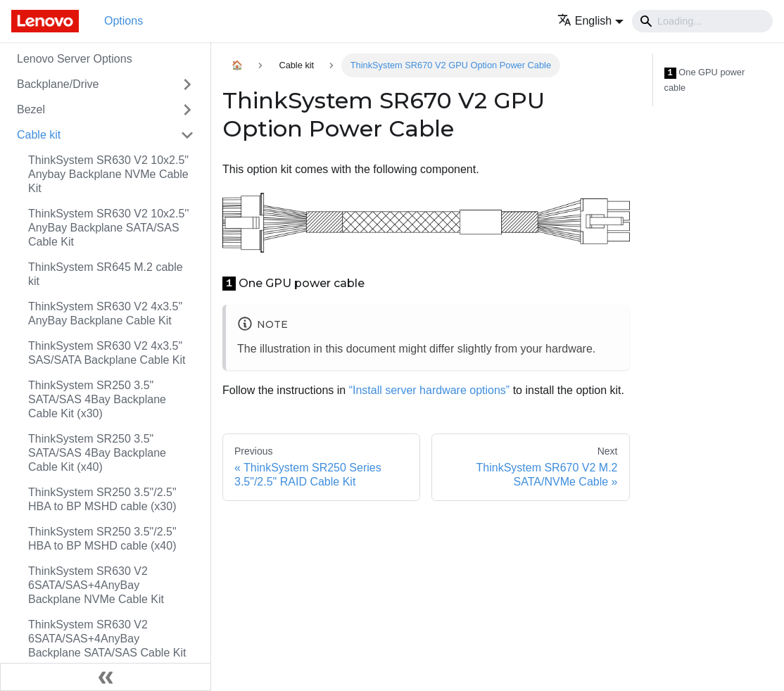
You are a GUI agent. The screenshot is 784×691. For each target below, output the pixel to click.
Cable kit (39, 135)
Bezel (31, 109)
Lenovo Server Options (75, 59)
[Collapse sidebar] (106, 677)
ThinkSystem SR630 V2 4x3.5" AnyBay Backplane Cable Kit (105, 313)
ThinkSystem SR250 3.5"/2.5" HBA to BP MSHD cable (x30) (102, 499)
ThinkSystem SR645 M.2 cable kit (106, 274)
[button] (590, 21)
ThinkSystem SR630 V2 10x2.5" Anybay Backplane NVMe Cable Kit (108, 174)
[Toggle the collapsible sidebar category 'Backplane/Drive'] (187, 84)
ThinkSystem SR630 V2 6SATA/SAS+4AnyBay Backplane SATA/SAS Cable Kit (107, 639)
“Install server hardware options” (430, 390)
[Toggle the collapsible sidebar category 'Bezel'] (187, 110)
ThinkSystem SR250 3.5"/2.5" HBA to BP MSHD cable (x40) (102, 539)
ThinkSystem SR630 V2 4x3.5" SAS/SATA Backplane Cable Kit (107, 353)
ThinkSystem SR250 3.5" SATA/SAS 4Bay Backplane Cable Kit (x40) (97, 453)
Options (124, 21)
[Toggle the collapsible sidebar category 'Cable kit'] (187, 135)
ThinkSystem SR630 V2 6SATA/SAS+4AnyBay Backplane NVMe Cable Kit (96, 585)
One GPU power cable (705, 80)
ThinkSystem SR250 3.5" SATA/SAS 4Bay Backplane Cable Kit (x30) (97, 399)
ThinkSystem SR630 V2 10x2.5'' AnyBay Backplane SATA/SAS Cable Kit (108, 228)
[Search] (702, 21)
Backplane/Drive (58, 84)
